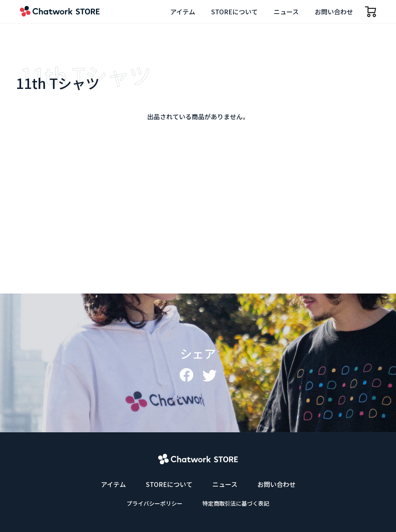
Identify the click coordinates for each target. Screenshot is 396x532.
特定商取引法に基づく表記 (236, 503)
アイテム (183, 12)
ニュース (286, 12)
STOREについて (234, 12)
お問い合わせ (334, 12)
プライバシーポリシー (155, 503)
